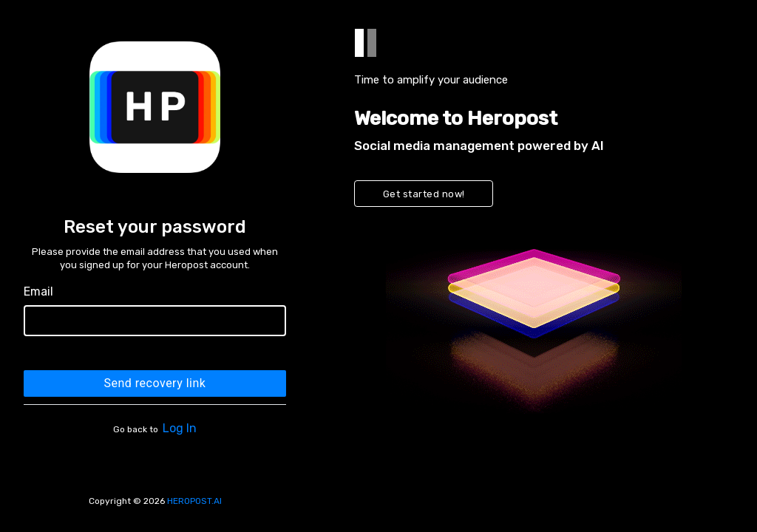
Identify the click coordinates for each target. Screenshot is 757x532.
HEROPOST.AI (194, 501)
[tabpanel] (533, 266)
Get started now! (424, 194)
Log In (180, 428)
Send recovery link (155, 383)
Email (38, 291)
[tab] (359, 43)
